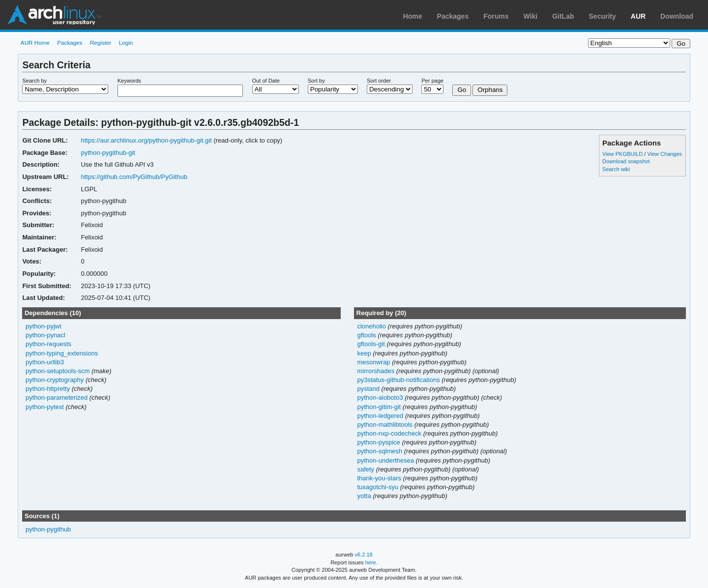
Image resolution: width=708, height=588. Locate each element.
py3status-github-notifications (399, 380)
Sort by (316, 81)
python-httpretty (48, 389)
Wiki (531, 16)
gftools (367, 335)
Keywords (129, 81)
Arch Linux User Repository (54, 15)
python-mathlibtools (385, 425)
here (371, 562)
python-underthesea (386, 460)
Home (413, 16)
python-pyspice (379, 442)
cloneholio (372, 326)
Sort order (379, 81)
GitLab (563, 16)
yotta (365, 496)
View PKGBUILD (623, 154)
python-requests (48, 344)
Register (101, 43)
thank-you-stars (380, 478)
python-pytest (45, 407)
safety (366, 469)
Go (462, 90)
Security (603, 16)
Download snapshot (626, 161)
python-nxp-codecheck (390, 433)
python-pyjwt (44, 326)
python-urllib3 (45, 362)
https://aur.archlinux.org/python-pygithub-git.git (146, 140)
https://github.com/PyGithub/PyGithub (134, 177)
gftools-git (372, 344)
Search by (34, 81)
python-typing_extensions (62, 353)
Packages (453, 16)
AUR (638, 16)
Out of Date (266, 81)
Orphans (490, 90)
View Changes (664, 154)
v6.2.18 (364, 555)
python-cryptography (55, 380)
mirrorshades (376, 371)
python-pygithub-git (108, 153)
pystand (369, 389)
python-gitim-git (380, 407)
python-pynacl (45, 335)
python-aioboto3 (381, 397)
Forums (496, 16)
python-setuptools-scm (58, 371)
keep (365, 353)
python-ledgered (381, 416)
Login (126, 43)
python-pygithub (48, 529)
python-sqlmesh (380, 451)
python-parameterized (57, 397)
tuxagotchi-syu (378, 487)
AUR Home (35, 43)
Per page (432, 81)
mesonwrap (374, 362)
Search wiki (616, 169)
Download (677, 16)
